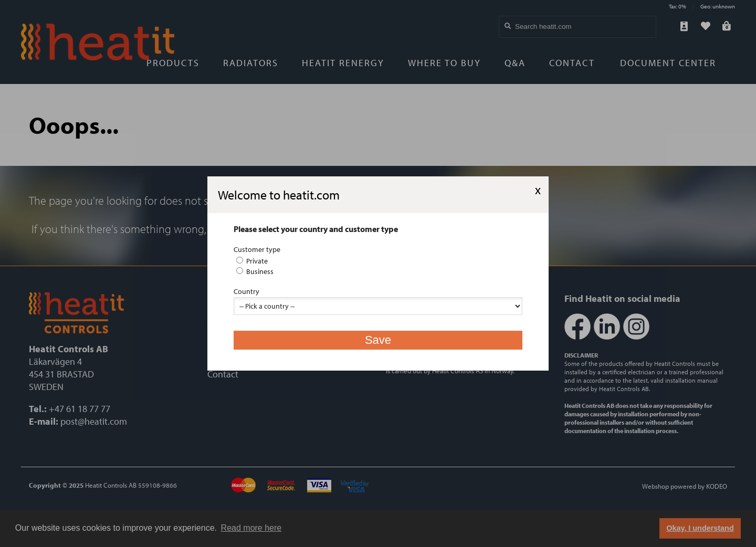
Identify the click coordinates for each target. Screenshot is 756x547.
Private (252, 261)
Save (378, 340)
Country (246, 291)
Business (255, 271)
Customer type (257, 249)
